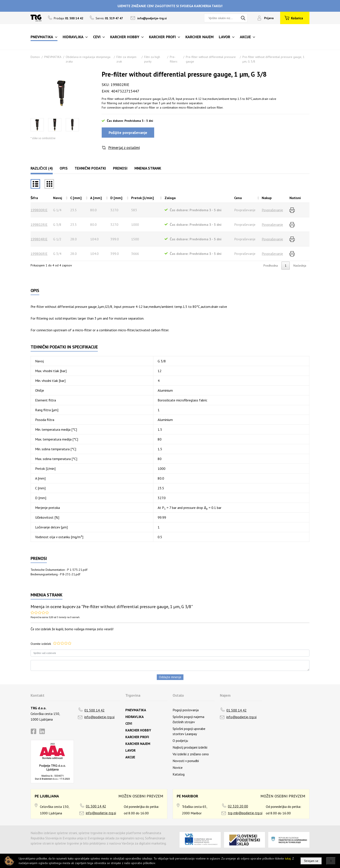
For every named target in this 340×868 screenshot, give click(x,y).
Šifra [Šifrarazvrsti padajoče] (34, 198)
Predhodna (271, 266)
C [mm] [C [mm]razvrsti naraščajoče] (76, 198)
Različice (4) (42, 168)
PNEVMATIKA (53, 57)
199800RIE (39, 210)
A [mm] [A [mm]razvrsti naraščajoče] (96, 198)
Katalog (179, 774)
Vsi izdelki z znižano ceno (191, 754)
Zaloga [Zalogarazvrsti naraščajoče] (170, 198)
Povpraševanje (272, 210)
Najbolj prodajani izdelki (190, 747)
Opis (64, 168)
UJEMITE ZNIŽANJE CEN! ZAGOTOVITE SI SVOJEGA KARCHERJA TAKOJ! (170, 6)
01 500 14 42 (94, 710)
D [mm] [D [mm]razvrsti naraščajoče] (116, 198)
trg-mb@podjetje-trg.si (245, 813)
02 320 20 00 (238, 806)
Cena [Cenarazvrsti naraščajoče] (238, 198)
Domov (35, 57)
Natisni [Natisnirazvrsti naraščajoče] (295, 198)
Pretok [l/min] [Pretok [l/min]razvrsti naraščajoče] (142, 198)
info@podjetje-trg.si (152, 18)
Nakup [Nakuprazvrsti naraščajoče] (267, 198)
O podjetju (180, 741)
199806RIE (39, 254)
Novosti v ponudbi (186, 761)
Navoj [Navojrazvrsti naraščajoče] (58, 198)
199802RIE (39, 224)
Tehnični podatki (90, 168)
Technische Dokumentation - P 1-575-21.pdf (59, 570)
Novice (178, 767)
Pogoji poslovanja (186, 710)
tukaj (288, 858)
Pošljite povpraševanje (128, 133)
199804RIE (39, 239)
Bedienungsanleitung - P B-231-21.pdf (55, 574)
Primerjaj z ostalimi (124, 148)
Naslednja (300, 266)
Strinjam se (311, 861)
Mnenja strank (148, 168)
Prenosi (120, 168)
